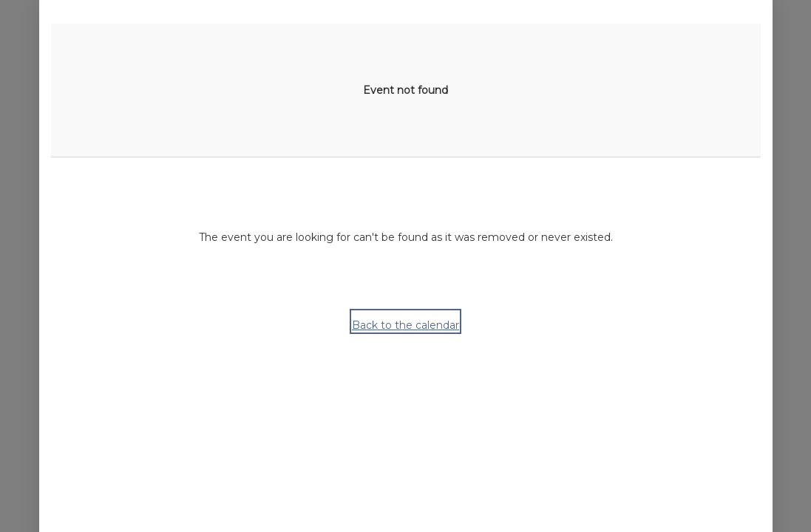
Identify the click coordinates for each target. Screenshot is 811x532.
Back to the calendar (405, 325)
